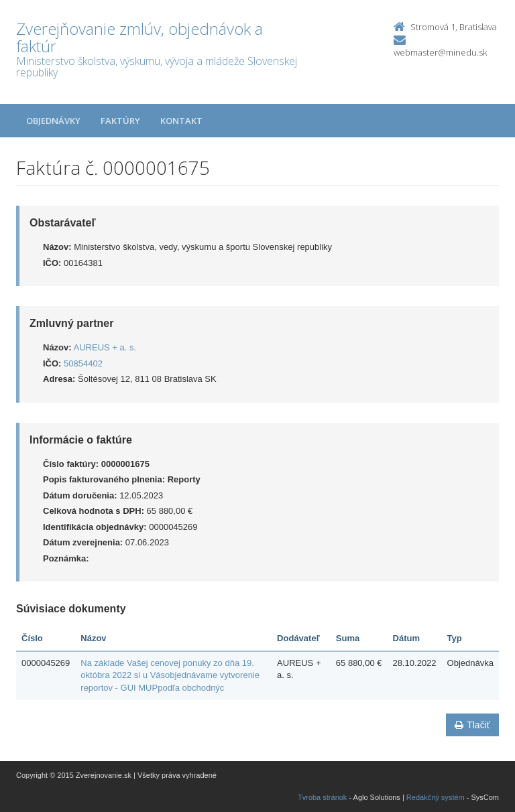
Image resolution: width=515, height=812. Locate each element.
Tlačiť (472, 725)
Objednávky (53, 121)
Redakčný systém (436, 797)
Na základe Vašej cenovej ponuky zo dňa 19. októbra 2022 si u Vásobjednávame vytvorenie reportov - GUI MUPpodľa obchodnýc (170, 675)
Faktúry (120, 121)
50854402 (83, 363)
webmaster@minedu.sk (440, 52)
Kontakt (181, 121)
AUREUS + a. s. (105, 347)
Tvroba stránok (322, 797)
